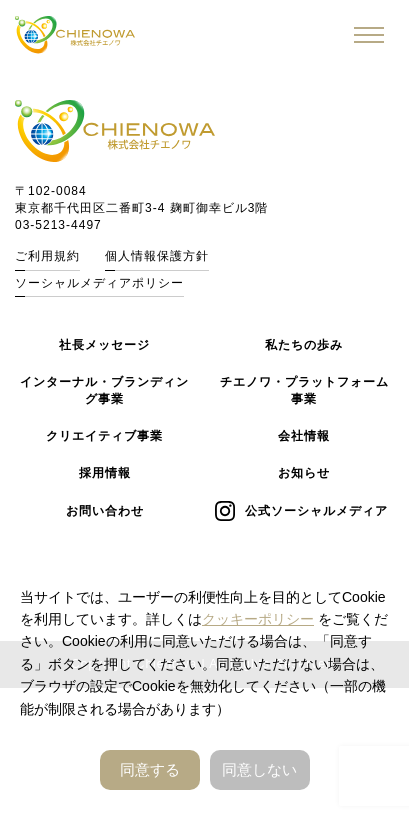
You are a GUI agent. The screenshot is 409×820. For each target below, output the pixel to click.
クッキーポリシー (258, 619)
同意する (150, 769)
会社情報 (304, 436)
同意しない (259, 769)
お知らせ (304, 473)
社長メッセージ (104, 345)
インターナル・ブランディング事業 (104, 390)
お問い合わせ (105, 511)
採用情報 (105, 473)
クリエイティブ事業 (104, 436)
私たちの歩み (304, 345)
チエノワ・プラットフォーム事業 (304, 390)
